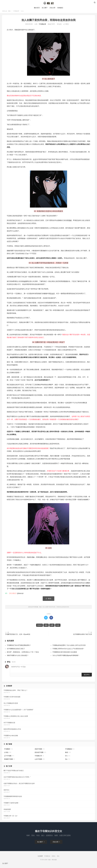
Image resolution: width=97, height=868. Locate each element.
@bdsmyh (20, 596)
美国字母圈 (40, 752)
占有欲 (8, 755)
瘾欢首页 (37, 8)
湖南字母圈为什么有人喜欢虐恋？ (18, 658)
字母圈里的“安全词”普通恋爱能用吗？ (19, 648)
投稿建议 (60, 8)
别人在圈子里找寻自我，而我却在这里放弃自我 (48, 23)
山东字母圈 (40, 762)
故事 (25, 284)
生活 (35, 162)
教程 (68, 755)
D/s (68, 758)
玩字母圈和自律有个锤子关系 (82, 637)
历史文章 (52, 8)
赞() (66, 27)
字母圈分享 (39, 758)
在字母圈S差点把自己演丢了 (16, 651)
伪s (68, 762)
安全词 (52, 296)
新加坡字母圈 (40, 755)
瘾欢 (9, 13)
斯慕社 (54, 859)
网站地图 (54, 862)
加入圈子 (45, 8)
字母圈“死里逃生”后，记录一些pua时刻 (18, 637)
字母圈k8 (8, 752)
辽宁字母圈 (9, 758)
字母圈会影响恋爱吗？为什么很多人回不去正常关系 (69, 648)
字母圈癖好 (70, 752)
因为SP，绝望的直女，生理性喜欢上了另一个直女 (23, 655)
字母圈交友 (47, 859)
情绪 (70, 223)
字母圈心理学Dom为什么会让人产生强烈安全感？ (68, 651)
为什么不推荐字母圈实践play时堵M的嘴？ (66, 658)
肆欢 (58, 859)
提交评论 (87, 677)
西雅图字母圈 (9, 762)
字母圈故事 (16, 13)
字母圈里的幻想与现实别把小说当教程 (65, 655)
